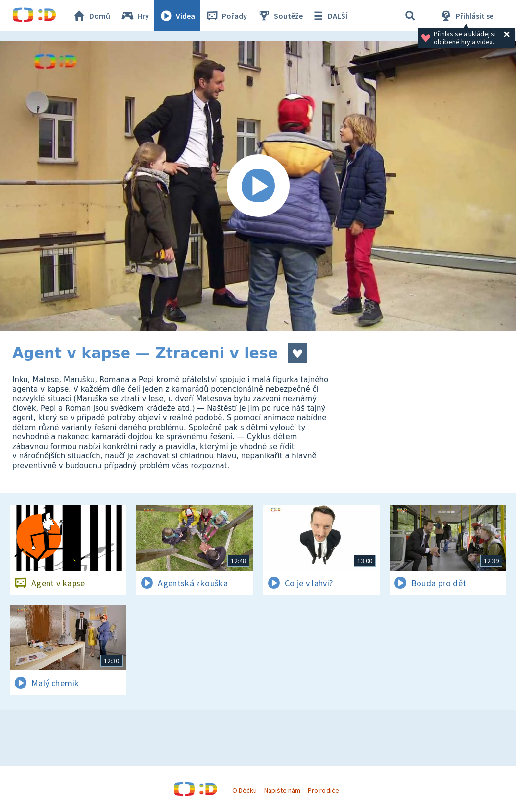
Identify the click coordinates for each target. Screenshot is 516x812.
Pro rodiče (323, 790)
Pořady (226, 16)
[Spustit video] (258, 186)
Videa (177, 16)
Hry (135, 16)
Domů (91, 16)
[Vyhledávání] (410, 16)
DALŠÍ (329, 16)
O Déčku (245, 790)
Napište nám (282, 790)
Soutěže (280, 16)
